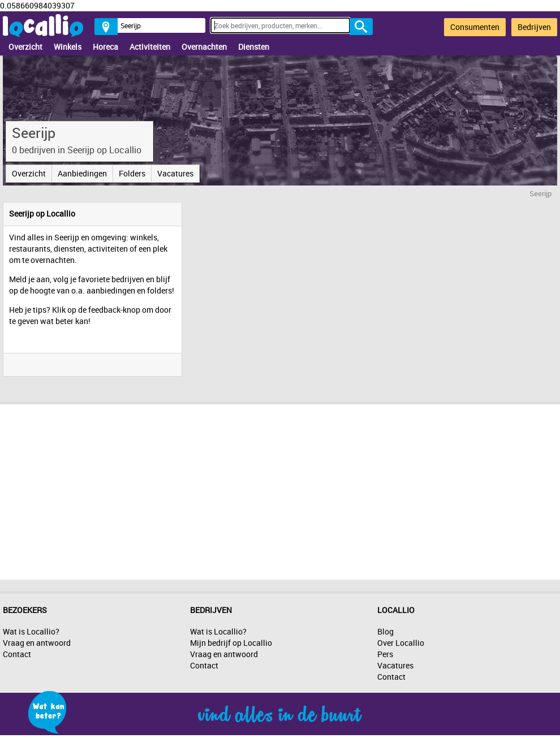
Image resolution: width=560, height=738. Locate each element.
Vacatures (175, 173)
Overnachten (204, 47)
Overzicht (25, 47)
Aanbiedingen (82, 173)
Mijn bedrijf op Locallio (231, 643)
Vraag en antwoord (37, 643)
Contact (17, 654)
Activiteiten (150, 47)
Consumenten (475, 27)
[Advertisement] (280, 489)
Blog (385, 631)
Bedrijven (534, 27)
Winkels (68, 47)
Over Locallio (401, 643)
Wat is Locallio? (31, 631)
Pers (385, 654)
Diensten (254, 47)
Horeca (105, 47)
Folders (132, 173)
